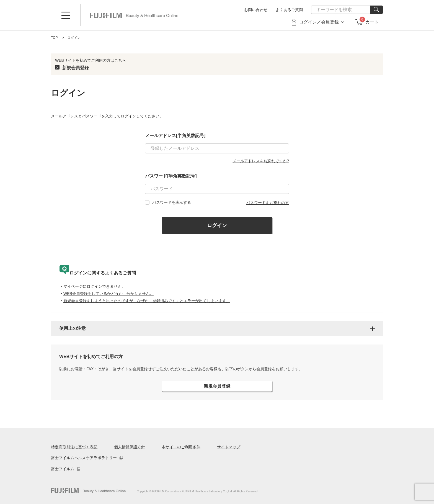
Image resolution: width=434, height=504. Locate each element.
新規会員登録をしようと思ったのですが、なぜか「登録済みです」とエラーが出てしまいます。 (147, 301)
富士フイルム (63, 469)
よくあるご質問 (289, 10)
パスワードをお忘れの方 (268, 203)
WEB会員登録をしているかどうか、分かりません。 (108, 294)
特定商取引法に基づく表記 (74, 447)
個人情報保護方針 (130, 447)
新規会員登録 (76, 68)
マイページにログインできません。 (94, 286)
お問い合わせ (256, 10)
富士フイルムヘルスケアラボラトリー (84, 458)
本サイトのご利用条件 (181, 447)
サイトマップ (229, 447)
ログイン (217, 225)
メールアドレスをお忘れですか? (261, 161)
